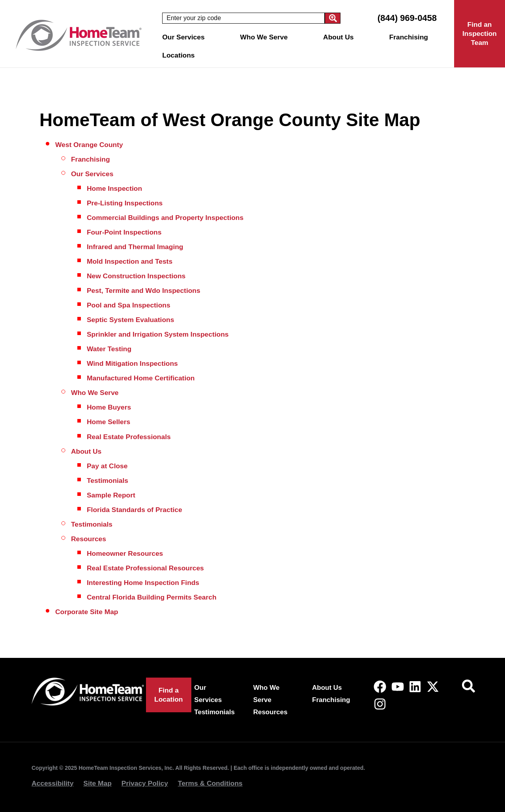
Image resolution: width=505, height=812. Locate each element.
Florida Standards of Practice (135, 510)
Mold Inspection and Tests (130, 261)
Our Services (185, 37)
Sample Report (111, 495)
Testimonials (108, 480)
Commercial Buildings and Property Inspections (165, 218)
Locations (180, 55)
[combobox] (243, 18)
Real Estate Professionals (129, 437)
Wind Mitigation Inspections (132, 363)
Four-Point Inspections (124, 232)
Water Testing (109, 349)
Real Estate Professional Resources (145, 568)
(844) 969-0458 (407, 18)
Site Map (97, 783)
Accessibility (52, 783)
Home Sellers (108, 422)
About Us (340, 37)
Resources (89, 539)
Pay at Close (107, 466)
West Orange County (89, 145)
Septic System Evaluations (130, 320)
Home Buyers (109, 407)
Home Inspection (114, 188)
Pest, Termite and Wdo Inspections (144, 291)
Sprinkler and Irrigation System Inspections (158, 334)
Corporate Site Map (87, 612)
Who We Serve (266, 37)
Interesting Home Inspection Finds (143, 583)
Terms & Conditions (210, 783)
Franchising (409, 37)
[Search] (333, 18)
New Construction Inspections (136, 276)
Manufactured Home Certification (141, 378)
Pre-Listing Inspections (125, 203)
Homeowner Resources (125, 553)
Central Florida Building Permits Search (152, 597)
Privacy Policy (145, 783)
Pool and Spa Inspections (129, 305)
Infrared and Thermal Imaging (135, 247)
